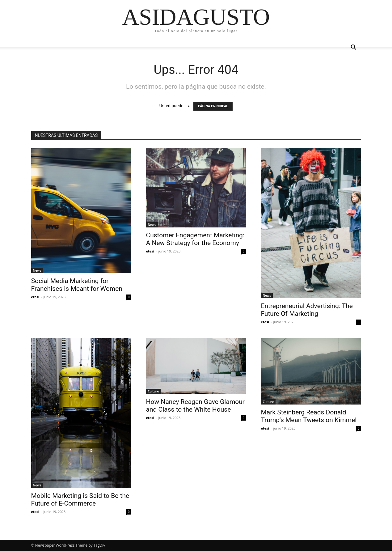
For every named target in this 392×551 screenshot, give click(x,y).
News (37, 270)
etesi (35, 297)
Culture (154, 391)
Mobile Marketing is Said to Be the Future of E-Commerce (80, 500)
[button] (354, 48)
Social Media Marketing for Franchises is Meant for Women (77, 285)
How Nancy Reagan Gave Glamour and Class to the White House (195, 406)
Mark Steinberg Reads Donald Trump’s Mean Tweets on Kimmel (309, 416)
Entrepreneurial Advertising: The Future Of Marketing (307, 310)
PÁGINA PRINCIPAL (213, 106)
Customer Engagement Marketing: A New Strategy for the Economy (195, 239)
